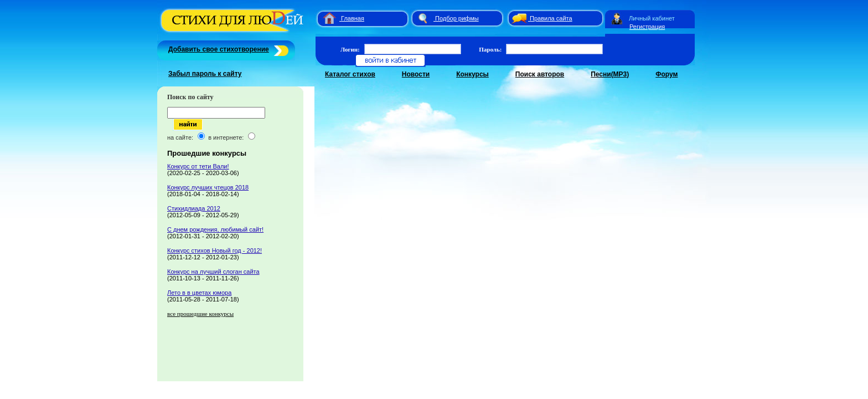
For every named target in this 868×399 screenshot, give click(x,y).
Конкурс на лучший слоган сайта (213, 272)
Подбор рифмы (457, 18)
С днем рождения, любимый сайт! (215, 229)
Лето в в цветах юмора (199, 293)
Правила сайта (551, 18)
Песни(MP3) (610, 74)
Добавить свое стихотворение (219, 49)
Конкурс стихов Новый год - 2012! (215, 250)
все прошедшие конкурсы (200, 314)
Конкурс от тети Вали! (198, 166)
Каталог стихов (350, 74)
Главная (353, 18)
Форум (666, 74)
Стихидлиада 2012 (194, 208)
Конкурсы (472, 74)
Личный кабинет (652, 18)
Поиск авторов (540, 74)
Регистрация (647, 27)
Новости (416, 74)
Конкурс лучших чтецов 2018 (208, 187)
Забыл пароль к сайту (205, 74)
